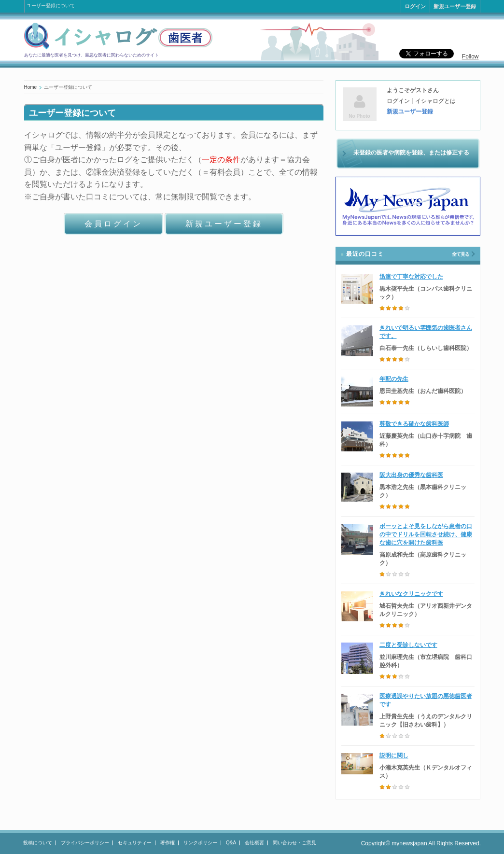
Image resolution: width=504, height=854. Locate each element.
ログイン (415, 6)
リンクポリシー (200, 843)
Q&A (231, 843)
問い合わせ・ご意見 (294, 843)
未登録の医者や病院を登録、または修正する (411, 153)
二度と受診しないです (408, 645)
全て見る (461, 254)
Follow (470, 56)
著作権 (168, 843)
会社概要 (254, 843)
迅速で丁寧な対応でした (411, 277)
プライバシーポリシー (85, 843)
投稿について (38, 843)
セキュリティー (135, 843)
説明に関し (394, 756)
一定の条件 (221, 160)
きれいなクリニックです (411, 594)
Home (31, 87)
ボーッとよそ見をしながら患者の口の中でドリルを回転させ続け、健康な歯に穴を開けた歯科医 (426, 534)
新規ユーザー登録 (455, 6)
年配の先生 (394, 379)
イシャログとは (435, 101)
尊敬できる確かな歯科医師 (414, 424)
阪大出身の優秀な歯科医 (411, 475)
